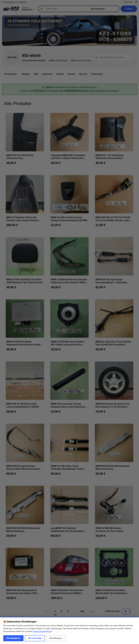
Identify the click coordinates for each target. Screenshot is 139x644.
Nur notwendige (35, 638)
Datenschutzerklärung (42, 631)
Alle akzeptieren (13, 638)
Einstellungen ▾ (56, 638)
